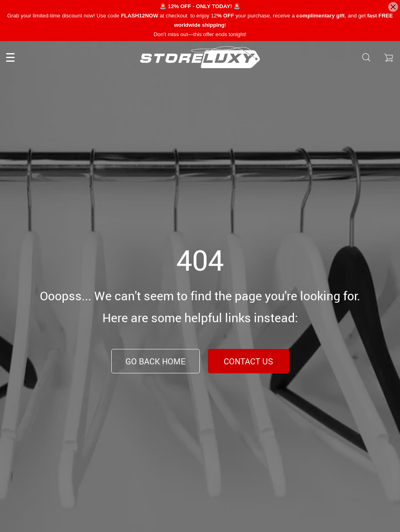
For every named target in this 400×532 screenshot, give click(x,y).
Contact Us (248, 361)
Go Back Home (156, 361)
